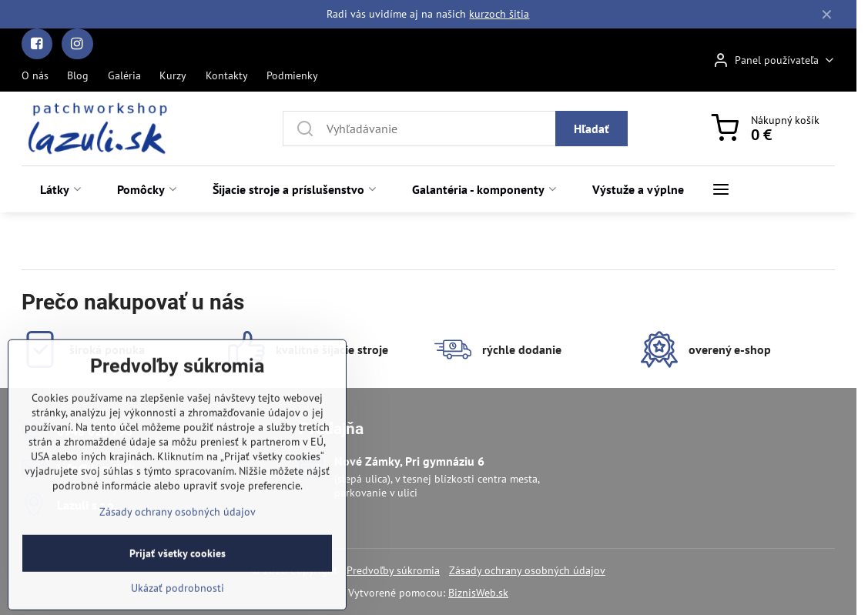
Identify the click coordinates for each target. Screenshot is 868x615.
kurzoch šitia (499, 14)
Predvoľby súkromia (393, 570)
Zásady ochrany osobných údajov (527, 570)
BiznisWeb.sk (478, 593)
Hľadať (592, 129)
